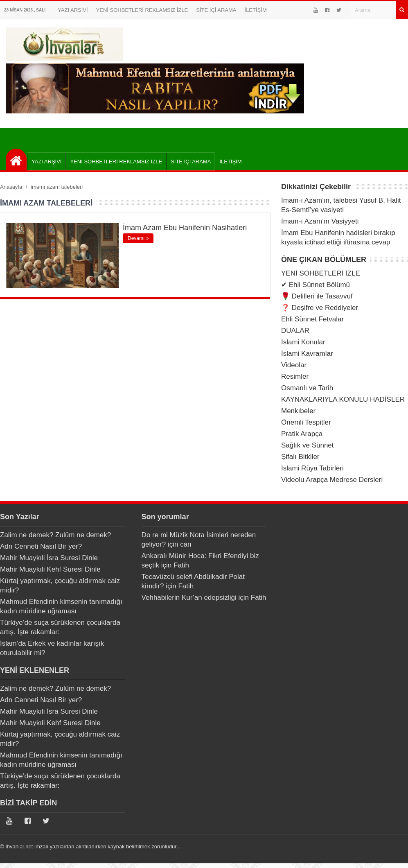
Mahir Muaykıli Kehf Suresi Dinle (50, 569)
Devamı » (138, 238)
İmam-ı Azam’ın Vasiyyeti (320, 221)
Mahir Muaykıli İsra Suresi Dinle (49, 558)
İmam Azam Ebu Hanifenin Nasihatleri (185, 228)
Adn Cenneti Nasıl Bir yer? (41, 546)
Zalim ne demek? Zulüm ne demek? (55, 535)
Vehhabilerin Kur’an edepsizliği (189, 598)
